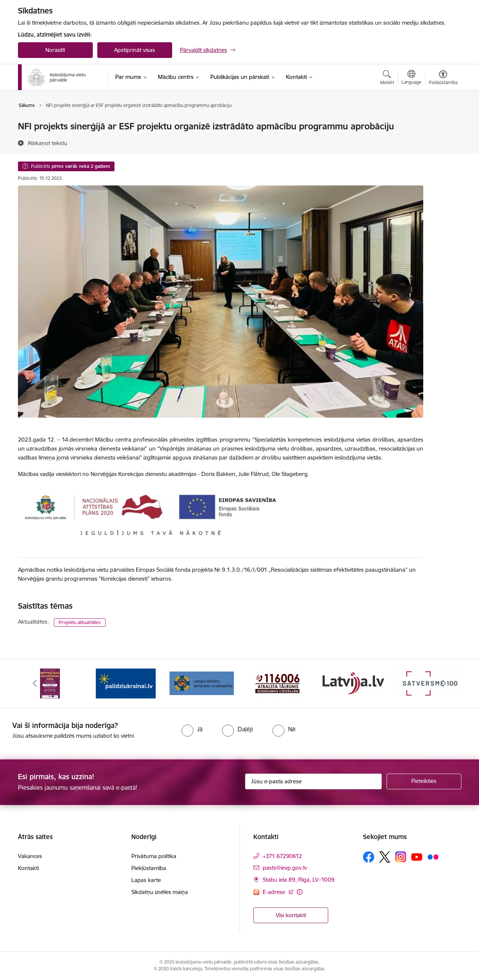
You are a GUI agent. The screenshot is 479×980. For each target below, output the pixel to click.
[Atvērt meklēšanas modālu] (387, 79)
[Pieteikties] (424, 781)
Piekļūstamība (149, 868)
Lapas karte (146, 880)
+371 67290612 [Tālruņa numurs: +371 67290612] (282, 856)
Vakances (30, 856)
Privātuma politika (154, 856)
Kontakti (28, 868)
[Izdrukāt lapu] (443, 123)
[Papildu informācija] (300, 892)
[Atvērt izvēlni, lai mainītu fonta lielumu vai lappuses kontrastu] (443, 79)
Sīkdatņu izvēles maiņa (160, 892)
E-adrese (275, 892)
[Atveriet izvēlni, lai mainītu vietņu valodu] (411, 78)
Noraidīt (55, 50)
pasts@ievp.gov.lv (285, 868)
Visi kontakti (291, 915)
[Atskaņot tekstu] (48, 143)
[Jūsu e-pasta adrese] (313, 781)
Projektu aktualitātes (80, 622)
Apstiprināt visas (135, 50)
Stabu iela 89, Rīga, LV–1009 (299, 880)
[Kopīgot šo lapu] (443, 142)
